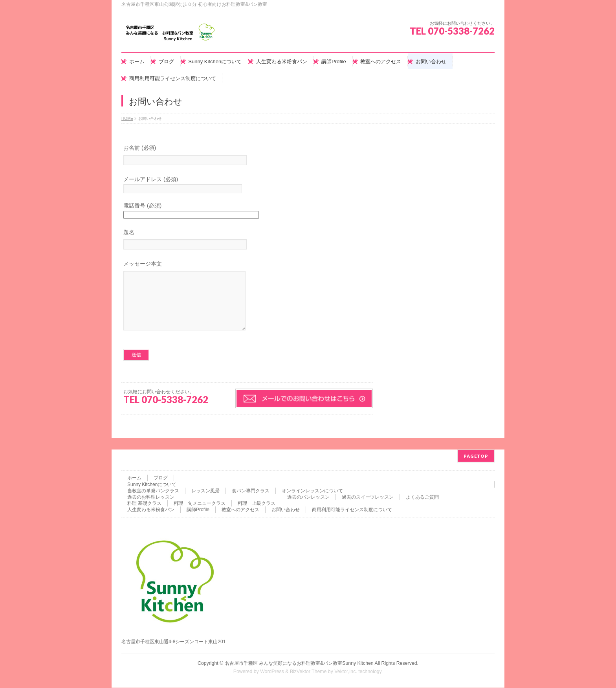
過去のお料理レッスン (151, 497)
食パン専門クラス (251, 491)
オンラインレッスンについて (312, 491)
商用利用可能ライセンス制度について (352, 510)
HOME (127, 118)
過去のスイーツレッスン (368, 497)
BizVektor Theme (308, 672)
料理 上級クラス (257, 504)
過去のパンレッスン (308, 497)
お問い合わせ (286, 510)
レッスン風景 (205, 491)
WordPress (272, 672)
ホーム (134, 478)
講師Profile (198, 510)
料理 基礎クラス (144, 504)
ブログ (161, 478)
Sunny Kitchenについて (152, 485)
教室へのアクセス (240, 510)
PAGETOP (476, 456)
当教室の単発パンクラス (153, 491)
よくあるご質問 (422, 497)
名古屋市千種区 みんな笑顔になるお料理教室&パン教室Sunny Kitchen (299, 664)
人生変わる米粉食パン (151, 510)
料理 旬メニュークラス (200, 504)
